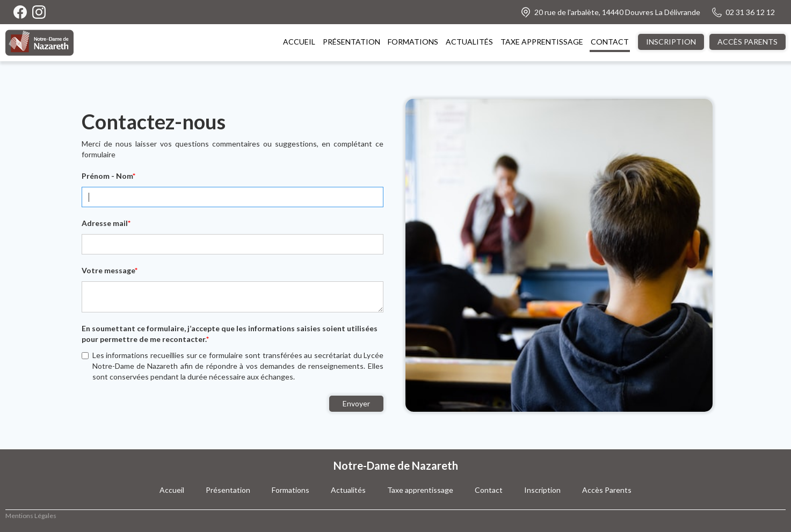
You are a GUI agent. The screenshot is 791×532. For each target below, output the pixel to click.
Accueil (172, 490)
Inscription (542, 490)
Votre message (110, 270)
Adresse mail (106, 223)
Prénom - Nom (108, 176)
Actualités (348, 490)
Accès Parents (607, 490)
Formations (291, 490)
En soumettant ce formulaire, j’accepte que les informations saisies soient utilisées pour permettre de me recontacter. (230, 334)
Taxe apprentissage (420, 490)
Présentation (228, 490)
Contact (489, 490)
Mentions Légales (31, 516)
